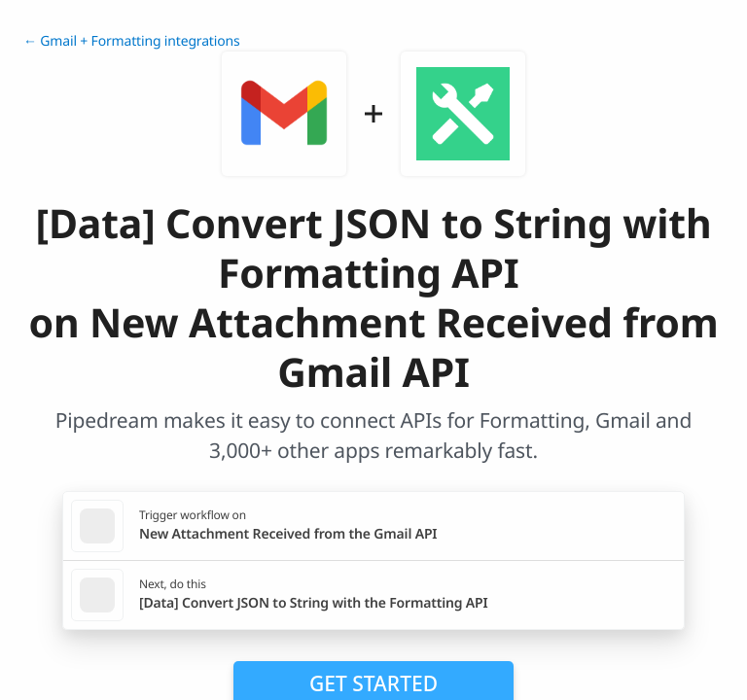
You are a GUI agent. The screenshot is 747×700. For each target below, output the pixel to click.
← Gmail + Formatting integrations (132, 41)
